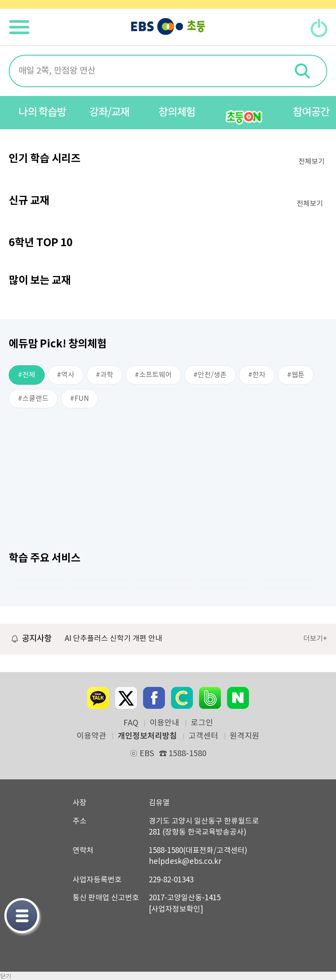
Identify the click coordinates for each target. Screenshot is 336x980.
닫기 (6, 976)
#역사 (66, 375)
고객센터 (203, 736)
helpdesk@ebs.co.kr (185, 862)
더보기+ (315, 639)
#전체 (27, 375)
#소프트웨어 (153, 375)
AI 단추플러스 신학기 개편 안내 (114, 639)
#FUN (79, 399)
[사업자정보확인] (176, 909)
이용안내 (164, 723)
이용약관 (91, 736)
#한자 (257, 375)
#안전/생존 (210, 375)
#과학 (105, 375)
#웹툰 (296, 375)
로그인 (202, 723)
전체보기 (311, 162)
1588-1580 (183, 754)
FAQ (131, 723)
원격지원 (245, 736)
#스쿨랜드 (33, 399)
